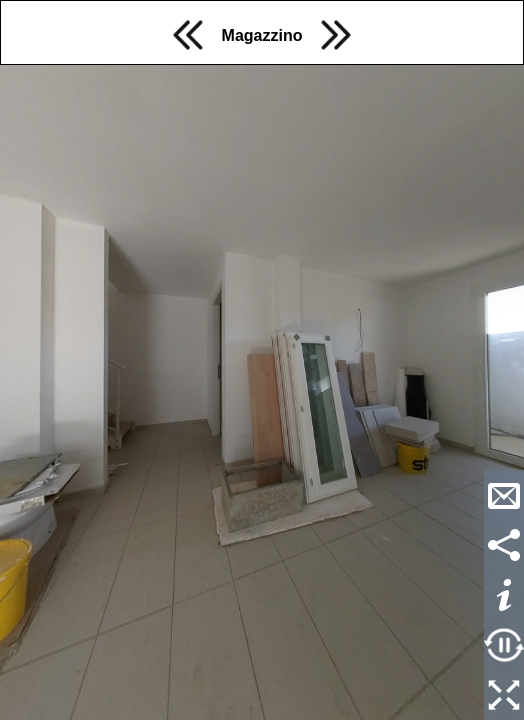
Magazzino (262, 35)
